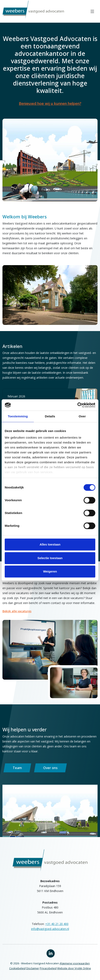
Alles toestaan (50, 544)
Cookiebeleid (17, 968)
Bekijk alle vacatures (17, 611)
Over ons (50, 768)
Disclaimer (33, 968)
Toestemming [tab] (18, 416)
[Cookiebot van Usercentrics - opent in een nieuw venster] (77, 405)
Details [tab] (50, 416)
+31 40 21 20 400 (57, 924)
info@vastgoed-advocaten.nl (50, 929)
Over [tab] (82, 416)
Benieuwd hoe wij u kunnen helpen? (50, 103)
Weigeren (50, 571)
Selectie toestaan (50, 558)
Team (17, 768)
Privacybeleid (48, 968)
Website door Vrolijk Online (74, 968)
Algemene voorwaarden (75, 963)
